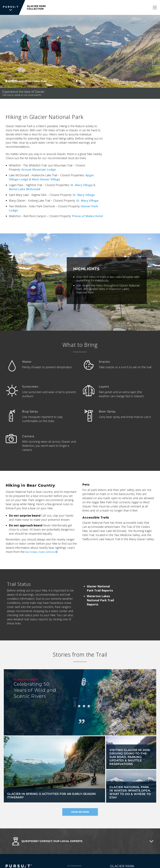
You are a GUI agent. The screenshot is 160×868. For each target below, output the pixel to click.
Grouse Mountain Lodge (39, 169)
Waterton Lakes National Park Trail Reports (100, 600)
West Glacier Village (46, 179)
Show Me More (80, 812)
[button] (80, 841)
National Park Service (40, 552)
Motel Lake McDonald (25, 189)
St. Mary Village (82, 185)
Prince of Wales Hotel (87, 216)
